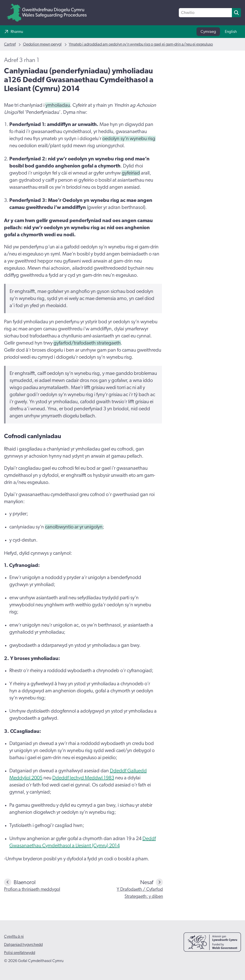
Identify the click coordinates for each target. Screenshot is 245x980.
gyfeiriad (131, 173)
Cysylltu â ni (14, 936)
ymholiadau (58, 105)
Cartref (10, 44)
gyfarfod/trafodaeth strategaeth (87, 343)
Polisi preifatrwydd (20, 953)
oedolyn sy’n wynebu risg (129, 139)
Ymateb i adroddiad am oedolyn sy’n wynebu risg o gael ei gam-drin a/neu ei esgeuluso (141, 44)
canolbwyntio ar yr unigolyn (74, 527)
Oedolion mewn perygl (42, 44)
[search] (236, 13)
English (231, 32)
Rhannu (17, 32)
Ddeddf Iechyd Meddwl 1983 (83, 778)
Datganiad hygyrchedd (23, 945)
